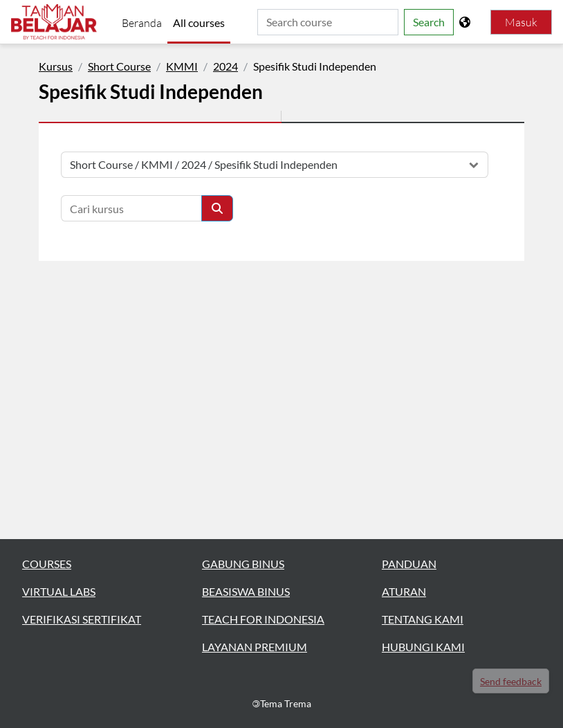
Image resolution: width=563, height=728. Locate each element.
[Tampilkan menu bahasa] (466, 22)
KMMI (182, 66)
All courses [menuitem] (199, 22)
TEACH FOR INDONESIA (263, 619)
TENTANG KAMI (423, 619)
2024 (225, 66)
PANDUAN (409, 564)
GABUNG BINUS (243, 564)
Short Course (119, 66)
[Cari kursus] (131, 208)
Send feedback (511, 681)
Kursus (56, 66)
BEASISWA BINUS (246, 591)
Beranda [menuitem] (142, 23)
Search (429, 22)
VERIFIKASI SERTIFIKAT (82, 619)
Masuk (521, 22)
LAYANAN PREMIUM (255, 647)
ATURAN (404, 591)
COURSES (47, 564)
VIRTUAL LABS (59, 591)
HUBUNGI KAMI (423, 647)
